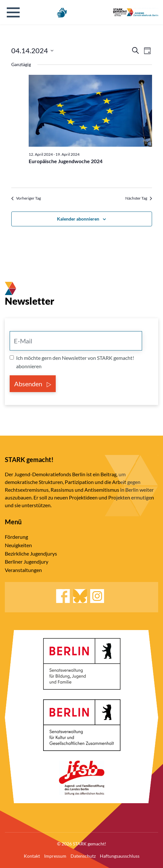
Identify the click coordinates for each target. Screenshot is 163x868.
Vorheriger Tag (26, 198)
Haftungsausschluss (120, 856)
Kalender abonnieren (78, 219)
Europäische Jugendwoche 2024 (66, 161)
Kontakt (32, 856)
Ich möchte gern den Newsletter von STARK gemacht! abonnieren (75, 362)
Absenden (33, 384)
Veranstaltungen (23, 570)
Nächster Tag (139, 198)
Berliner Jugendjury (27, 562)
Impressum (55, 856)
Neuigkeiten (18, 545)
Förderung (16, 537)
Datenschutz (83, 856)
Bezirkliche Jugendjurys (31, 553)
